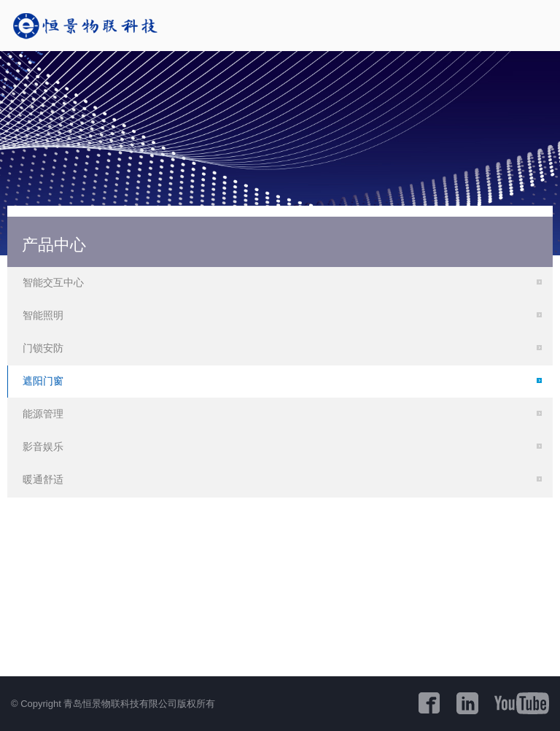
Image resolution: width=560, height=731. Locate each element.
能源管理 (43, 414)
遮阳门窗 (43, 381)
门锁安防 (43, 348)
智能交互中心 (53, 282)
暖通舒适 (43, 479)
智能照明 (43, 315)
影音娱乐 (43, 446)
